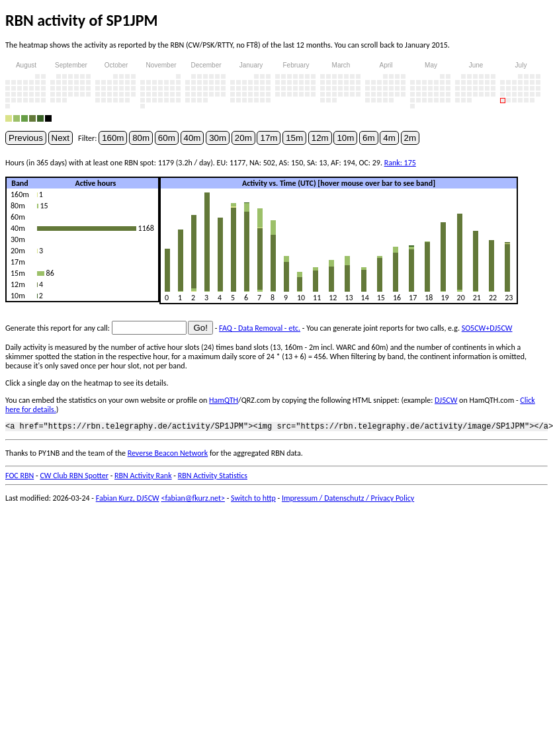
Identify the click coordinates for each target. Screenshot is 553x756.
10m (345, 138)
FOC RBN (20, 478)
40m (192, 138)
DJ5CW (446, 400)
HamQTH (224, 400)
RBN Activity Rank (143, 478)
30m (218, 138)
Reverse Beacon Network (168, 455)
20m (243, 138)
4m (389, 138)
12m (320, 138)
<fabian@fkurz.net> (193, 500)
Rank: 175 (400, 163)
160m (113, 138)
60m (167, 138)
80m (141, 138)
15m (294, 138)
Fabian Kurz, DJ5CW (128, 500)
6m (369, 138)
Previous (26, 138)
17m (269, 138)
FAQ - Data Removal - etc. (260, 328)
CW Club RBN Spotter (74, 478)
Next (61, 138)
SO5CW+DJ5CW (487, 328)
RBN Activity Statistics (213, 478)
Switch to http (253, 500)
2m (410, 138)
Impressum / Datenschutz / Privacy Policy (348, 500)
